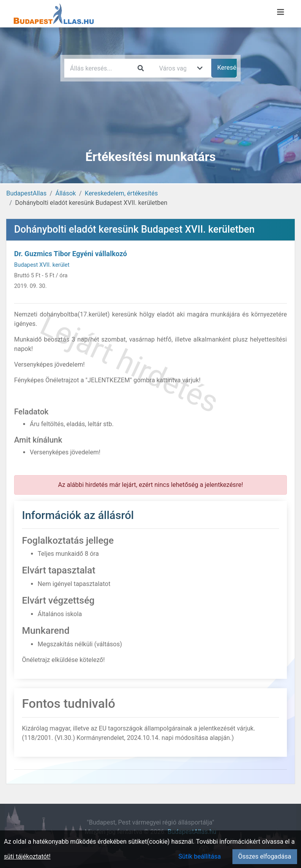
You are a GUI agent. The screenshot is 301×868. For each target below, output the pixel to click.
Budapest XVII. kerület (42, 265)
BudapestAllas (26, 193)
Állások (65, 193)
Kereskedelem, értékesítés (121, 193)
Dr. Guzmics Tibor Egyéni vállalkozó (71, 254)
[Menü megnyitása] (281, 12)
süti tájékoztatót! (27, 856)
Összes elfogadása (265, 856)
